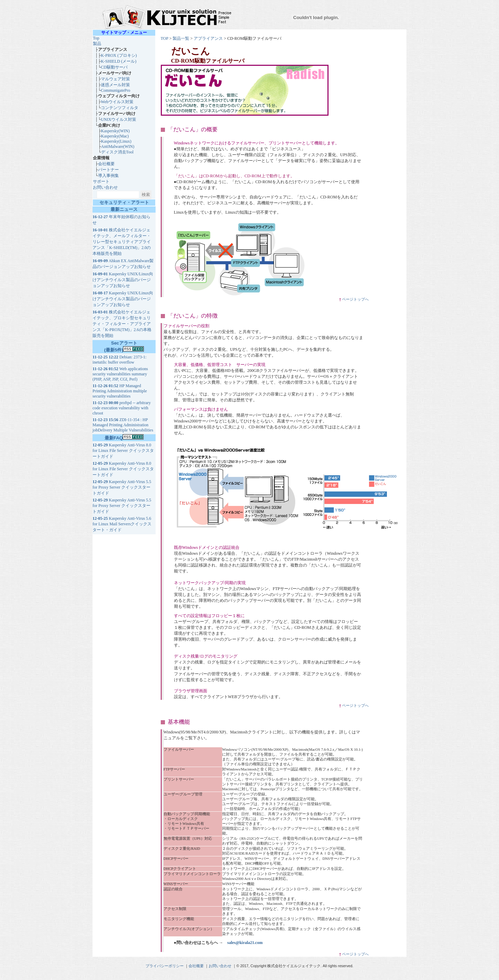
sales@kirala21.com (245, 943)
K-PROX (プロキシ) (119, 55)
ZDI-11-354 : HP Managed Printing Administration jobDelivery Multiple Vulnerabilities (123, 425)
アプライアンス (208, 38)
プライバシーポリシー (165, 966)
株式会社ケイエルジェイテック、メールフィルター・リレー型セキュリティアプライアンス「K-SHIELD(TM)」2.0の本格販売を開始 (122, 242)
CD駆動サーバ (114, 67)
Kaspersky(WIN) (116, 131)
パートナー (108, 170)
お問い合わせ (105, 187)
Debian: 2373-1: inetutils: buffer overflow (120, 360)
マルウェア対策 (115, 79)
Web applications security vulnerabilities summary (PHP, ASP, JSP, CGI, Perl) (120, 374)
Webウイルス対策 (117, 102)
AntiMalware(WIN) (118, 146)
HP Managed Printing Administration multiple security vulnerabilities (120, 391)
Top (96, 38)
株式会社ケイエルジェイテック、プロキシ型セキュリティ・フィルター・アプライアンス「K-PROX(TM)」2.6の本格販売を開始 (122, 324)
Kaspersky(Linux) (116, 141)
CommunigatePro (116, 90)
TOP (165, 38)
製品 (97, 44)
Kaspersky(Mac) (115, 136)
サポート (101, 181)
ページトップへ (353, 299)
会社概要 (106, 164)
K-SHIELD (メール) (119, 61)
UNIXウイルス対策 (119, 119)
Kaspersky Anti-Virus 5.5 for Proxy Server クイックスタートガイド (122, 487)
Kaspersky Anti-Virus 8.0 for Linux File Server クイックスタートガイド (123, 451)
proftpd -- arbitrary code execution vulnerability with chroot (122, 408)
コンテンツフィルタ (120, 108)
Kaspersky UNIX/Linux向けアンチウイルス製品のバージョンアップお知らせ (123, 280)
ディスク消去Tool (117, 152)
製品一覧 (181, 38)
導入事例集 (108, 176)
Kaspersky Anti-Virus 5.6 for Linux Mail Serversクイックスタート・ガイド (122, 524)
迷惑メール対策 (115, 85)
